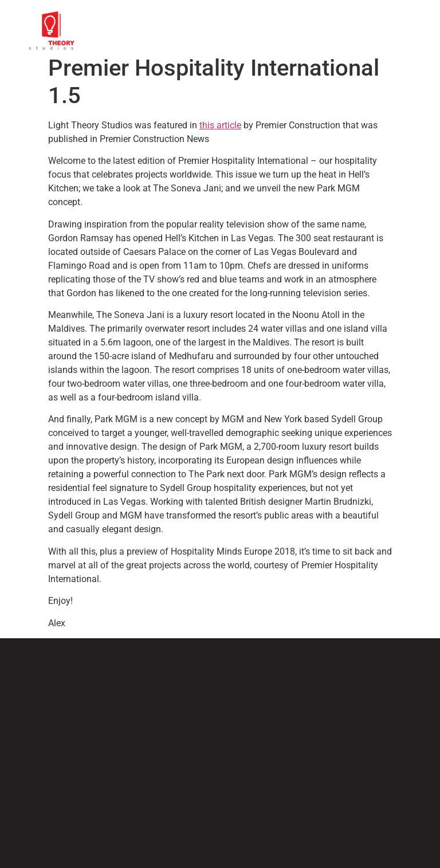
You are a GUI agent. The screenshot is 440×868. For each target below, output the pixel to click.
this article (220, 125)
